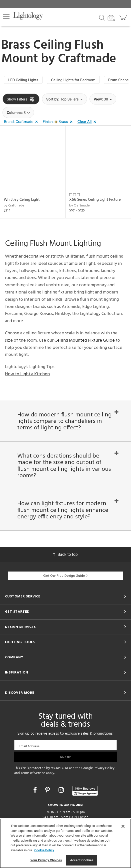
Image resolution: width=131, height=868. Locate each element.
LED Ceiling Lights (23, 80)
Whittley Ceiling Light (22, 200)
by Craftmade (14, 206)
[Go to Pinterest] (48, 790)
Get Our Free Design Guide (65, 576)
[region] (65, 843)
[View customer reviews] (85, 791)
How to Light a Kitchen (27, 374)
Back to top (65, 554)
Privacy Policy (104, 768)
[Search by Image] (111, 18)
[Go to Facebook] (36, 790)
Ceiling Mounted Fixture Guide (85, 340)
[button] (6, 17)
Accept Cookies (82, 860)
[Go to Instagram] (62, 790)
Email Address (29, 746)
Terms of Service (33, 773)
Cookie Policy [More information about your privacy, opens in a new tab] (44, 850)
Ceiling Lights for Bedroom (73, 80)
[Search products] (102, 17)
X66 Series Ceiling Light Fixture (95, 200)
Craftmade (87, 59)
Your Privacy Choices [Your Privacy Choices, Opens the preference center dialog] (46, 860)
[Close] (123, 826)
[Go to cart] (123, 16)
